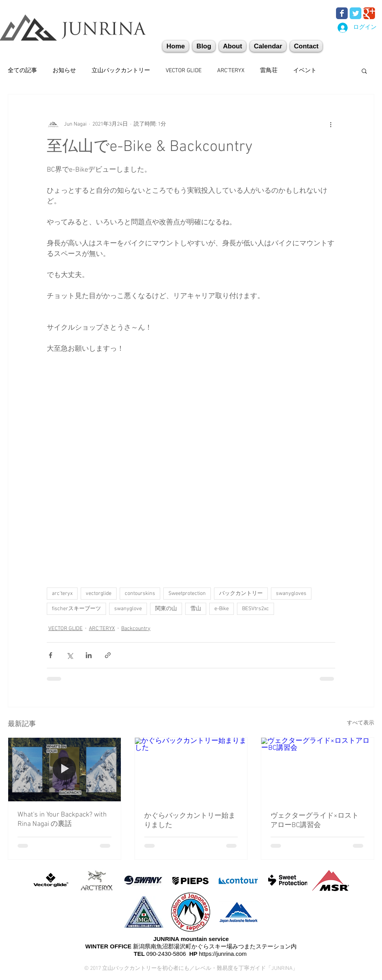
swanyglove (128, 609)
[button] (306, 46)
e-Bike (222, 609)
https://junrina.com (223, 954)
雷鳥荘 (269, 71)
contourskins (140, 594)
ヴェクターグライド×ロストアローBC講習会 (315, 821)
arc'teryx (62, 594)
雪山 (196, 609)
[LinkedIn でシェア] (89, 655)
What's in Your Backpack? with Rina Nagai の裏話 (62, 819)
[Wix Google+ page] (369, 13)
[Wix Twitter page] (355, 13)
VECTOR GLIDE (184, 71)
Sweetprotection (187, 594)
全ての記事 (22, 71)
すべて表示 (361, 723)
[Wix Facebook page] (342, 13)
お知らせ (64, 71)
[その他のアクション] (331, 124)
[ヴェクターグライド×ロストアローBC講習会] (317, 769)
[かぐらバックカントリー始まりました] (191, 769)
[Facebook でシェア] (50, 655)
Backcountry (136, 629)
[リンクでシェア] (108, 655)
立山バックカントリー (121, 71)
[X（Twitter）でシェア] (70, 655)
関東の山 (166, 609)
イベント (305, 71)
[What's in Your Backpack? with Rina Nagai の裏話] (65, 769)
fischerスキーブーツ (76, 609)
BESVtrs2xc (256, 609)
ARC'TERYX (231, 71)
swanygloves (291, 594)
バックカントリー (241, 594)
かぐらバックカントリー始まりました (190, 821)
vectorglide (99, 594)
